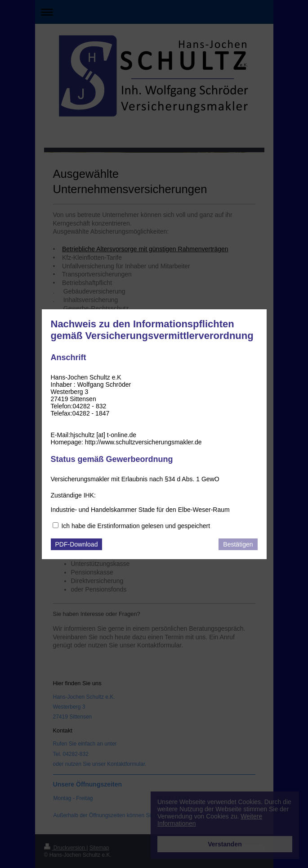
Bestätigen (238, 544)
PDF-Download (77, 544)
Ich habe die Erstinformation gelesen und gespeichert (136, 526)
